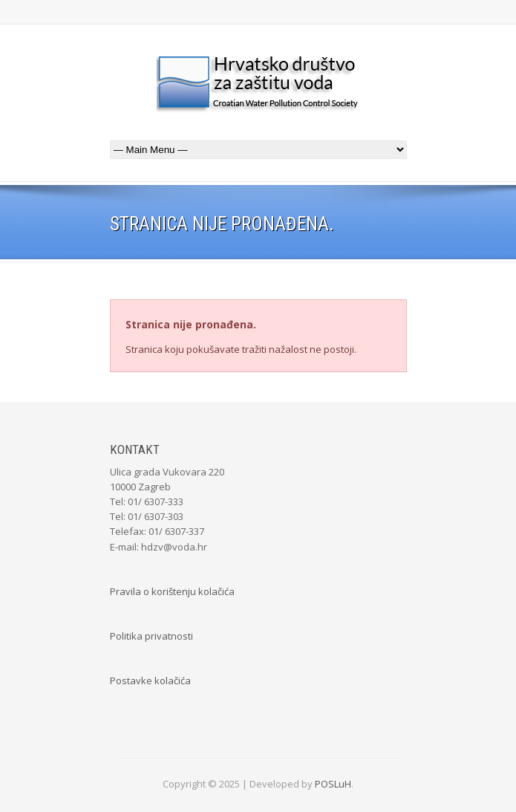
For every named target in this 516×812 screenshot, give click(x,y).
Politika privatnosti (151, 636)
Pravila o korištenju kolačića (172, 591)
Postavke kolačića (150, 681)
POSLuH (333, 784)
